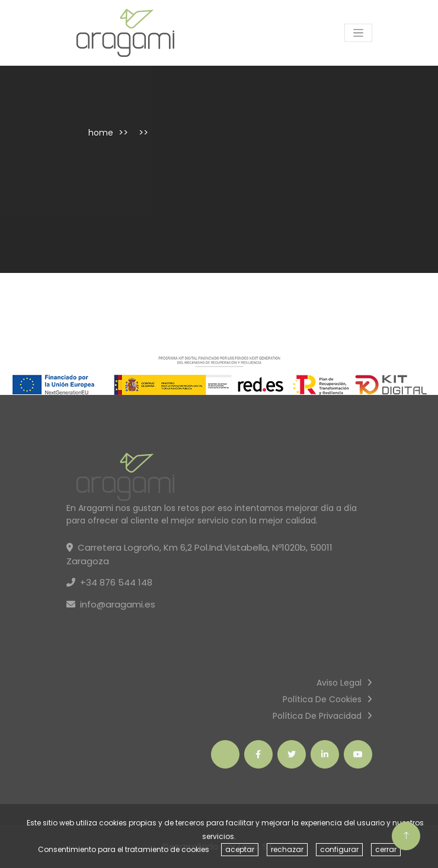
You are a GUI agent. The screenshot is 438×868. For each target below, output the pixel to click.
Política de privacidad (317, 716)
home (101, 133)
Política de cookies (322, 699)
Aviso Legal (339, 683)
